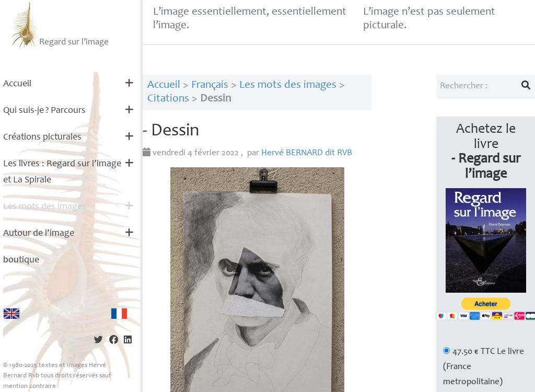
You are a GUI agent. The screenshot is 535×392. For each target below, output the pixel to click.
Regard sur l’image (59, 25)
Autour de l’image (39, 234)
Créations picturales (42, 137)
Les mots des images (45, 207)
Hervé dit (307, 153)
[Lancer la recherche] (526, 87)
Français (210, 85)
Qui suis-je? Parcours (44, 111)
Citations (168, 99)
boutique (21, 260)
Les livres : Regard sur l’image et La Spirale (62, 172)
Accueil (17, 84)
